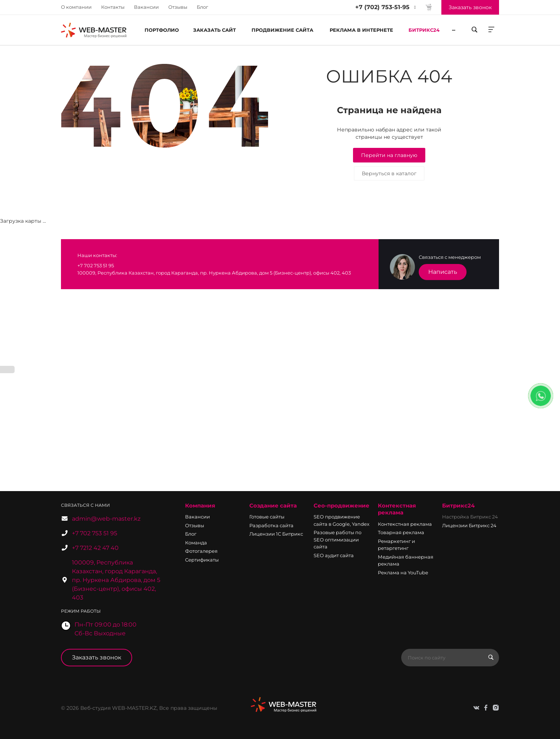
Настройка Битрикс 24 (470, 517)
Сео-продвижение (342, 506)
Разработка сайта (271, 525)
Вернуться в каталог (389, 173)
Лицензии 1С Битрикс (276, 534)
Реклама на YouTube (403, 573)
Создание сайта (273, 506)
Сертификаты (202, 560)
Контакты (113, 7)
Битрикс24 (458, 506)
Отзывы (178, 7)
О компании (76, 7)
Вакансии (146, 7)
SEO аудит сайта (334, 555)
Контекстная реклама (397, 509)
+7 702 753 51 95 (95, 533)
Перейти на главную (389, 155)
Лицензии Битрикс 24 (469, 525)
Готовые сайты (267, 517)
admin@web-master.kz (106, 519)
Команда (196, 543)
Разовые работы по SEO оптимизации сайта (337, 539)
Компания (200, 506)
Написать (443, 272)
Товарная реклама (401, 532)
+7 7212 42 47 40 (95, 548)
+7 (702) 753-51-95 (382, 7)
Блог (202, 7)
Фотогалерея (201, 551)
